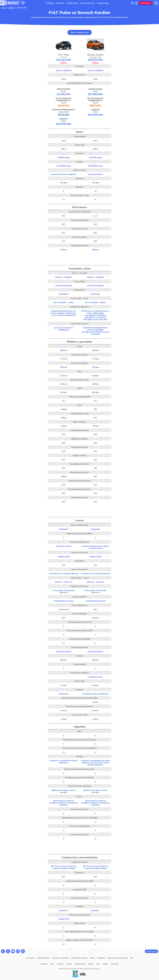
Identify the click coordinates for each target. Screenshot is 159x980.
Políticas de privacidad (79, 958)
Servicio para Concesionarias (118, 958)
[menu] (156, 3)
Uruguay (105, 964)
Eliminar (64, 63)
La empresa (30, 958)
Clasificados (72, 3)
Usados (64, 121)
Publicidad (101, 958)
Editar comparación (80, 32)
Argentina (44, 964)
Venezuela (115, 964)
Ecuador (69, 964)
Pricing (92, 958)
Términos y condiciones (60, 958)
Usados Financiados (64, 112)
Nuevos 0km (64, 92)
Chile (52, 964)
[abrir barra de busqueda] (132, 3)
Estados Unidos (80, 964)
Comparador (103, 3)
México (91, 964)
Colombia (60, 964)
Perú (98, 964)
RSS (132, 958)
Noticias (60, 3)
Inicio (3, 8)
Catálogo (50, 3)
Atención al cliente (43, 958)
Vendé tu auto (145, 3)
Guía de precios (87, 3)
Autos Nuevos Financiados (64, 102)
